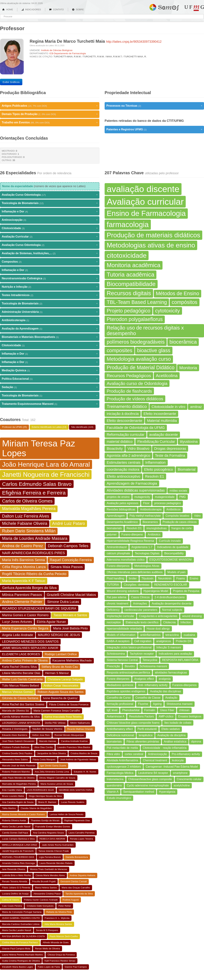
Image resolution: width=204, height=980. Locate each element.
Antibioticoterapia (50, 320)
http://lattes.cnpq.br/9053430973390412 (134, 42)
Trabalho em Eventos (50, 122)
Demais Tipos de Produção (50, 114)
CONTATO (56, 9)
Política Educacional (50, 379)
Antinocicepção (50, 220)
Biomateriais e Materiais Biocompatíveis (50, 337)
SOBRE (78, 9)
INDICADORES (31, 9)
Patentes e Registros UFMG (154, 129)
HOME (8, 9)
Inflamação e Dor (50, 212)
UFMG (194, 8)
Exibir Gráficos (11, 82)
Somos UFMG (164, 7)
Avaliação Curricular (50, 237)
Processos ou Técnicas (154, 106)
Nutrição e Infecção (50, 287)
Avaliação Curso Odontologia (50, 195)
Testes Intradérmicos (50, 295)
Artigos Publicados (50, 106)
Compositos (50, 262)
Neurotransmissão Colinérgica (50, 278)
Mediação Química (50, 370)
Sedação (50, 387)
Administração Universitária (50, 312)
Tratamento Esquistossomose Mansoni (50, 404)
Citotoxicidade (50, 228)
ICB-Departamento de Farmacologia (68, 53)
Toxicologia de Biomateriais (50, 203)
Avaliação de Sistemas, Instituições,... (50, 253)
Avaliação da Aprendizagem (50, 329)
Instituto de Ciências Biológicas (57, 50)
